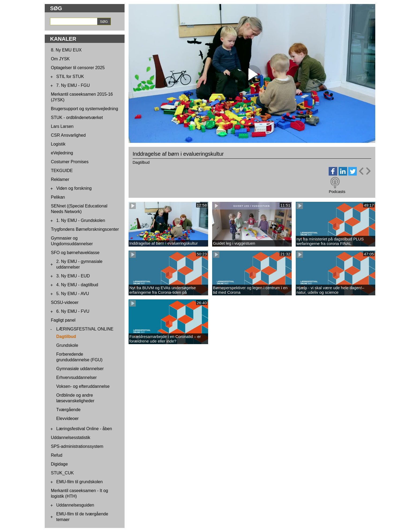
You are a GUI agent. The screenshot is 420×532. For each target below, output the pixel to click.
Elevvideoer (67, 418)
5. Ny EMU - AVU (73, 294)
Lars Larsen (62, 126)
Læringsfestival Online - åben (84, 429)
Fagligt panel (63, 320)
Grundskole (67, 345)
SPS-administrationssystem (77, 446)
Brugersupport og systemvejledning (85, 109)
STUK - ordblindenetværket (77, 118)
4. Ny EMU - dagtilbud (77, 285)
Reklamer (60, 179)
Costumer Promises (70, 162)
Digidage (59, 464)
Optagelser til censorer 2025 (78, 68)
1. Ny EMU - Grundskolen (81, 220)
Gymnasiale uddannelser (80, 369)
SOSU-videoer (65, 302)
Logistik (58, 144)
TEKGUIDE (62, 171)
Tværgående (68, 410)
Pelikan (58, 197)
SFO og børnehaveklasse (75, 253)
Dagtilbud (66, 336)
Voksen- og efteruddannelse (83, 386)
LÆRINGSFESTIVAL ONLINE (85, 329)
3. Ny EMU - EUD (73, 276)
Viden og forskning (74, 188)
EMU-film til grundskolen (79, 482)
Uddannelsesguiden (75, 505)
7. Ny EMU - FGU (73, 85)
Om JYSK (60, 59)
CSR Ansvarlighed (68, 135)
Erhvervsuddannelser (76, 377)
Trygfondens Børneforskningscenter (85, 229)
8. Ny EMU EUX (66, 50)
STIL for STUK (70, 77)
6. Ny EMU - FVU (73, 311)
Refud (57, 455)
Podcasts (337, 191)
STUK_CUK (62, 473)
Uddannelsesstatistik (71, 438)
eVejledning (62, 153)
